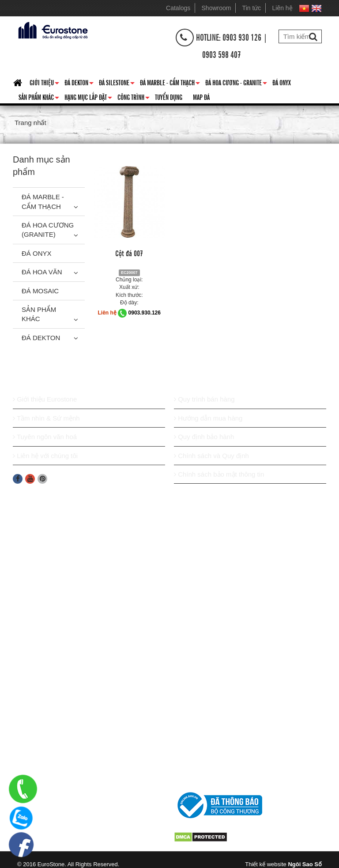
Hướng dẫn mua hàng (208, 418)
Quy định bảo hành (204, 437)
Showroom (217, 8)
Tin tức (252, 8)
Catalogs (178, 8)
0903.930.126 (145, 313)
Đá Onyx (282, 82)
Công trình (134, 99)
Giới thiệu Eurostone (45, 399)
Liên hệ (282, 8)
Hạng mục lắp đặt (88, 99)
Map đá (201, 97)
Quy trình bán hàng (204, 399)
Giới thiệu (44, 84)
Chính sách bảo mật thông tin (219, 474)
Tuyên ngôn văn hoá (45, 437)
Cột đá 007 (129, 253)
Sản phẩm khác (39, 99)
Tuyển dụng (169, 97)
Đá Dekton (79, 84)
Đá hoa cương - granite (236, 84)
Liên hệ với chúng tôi (45, 456)
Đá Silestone (117, 84)
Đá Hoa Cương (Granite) (48, 230)
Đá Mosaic (40, 291)
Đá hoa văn (42, 272)
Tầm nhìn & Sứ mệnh (46, 418)
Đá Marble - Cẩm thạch (170, 84)
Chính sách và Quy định (211, 456)
